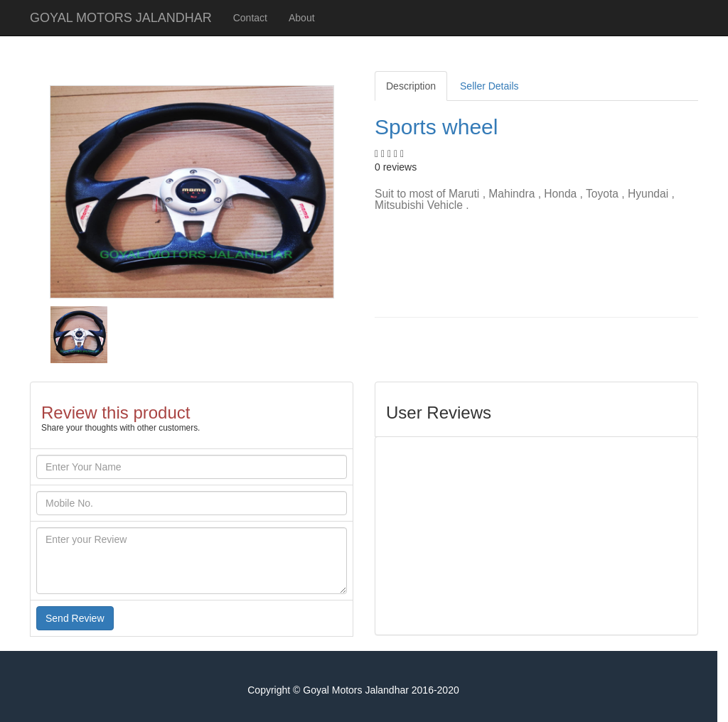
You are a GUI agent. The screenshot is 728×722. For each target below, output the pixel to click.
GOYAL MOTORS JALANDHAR (121, 18)
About (302, 18)
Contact (250, 18)
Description (411, 86)
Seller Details (489, 86)
